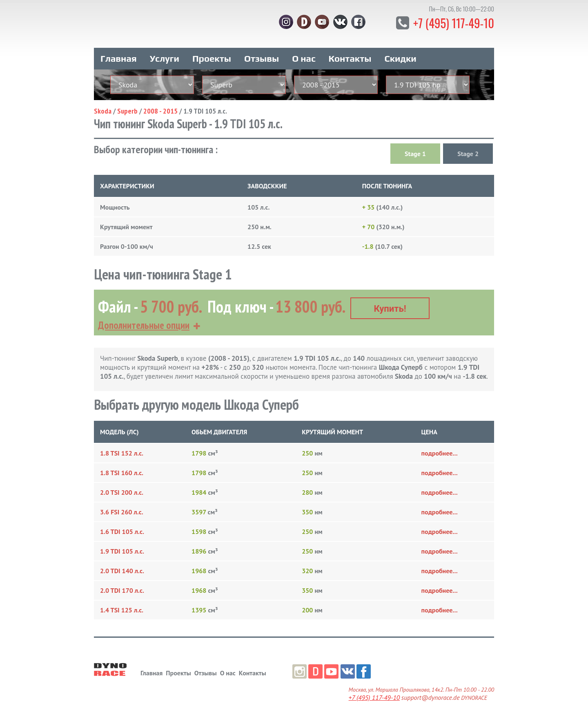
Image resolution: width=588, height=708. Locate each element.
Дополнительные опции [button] (144, 315)
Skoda (103, 105)
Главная (119, 52)
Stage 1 (415, 147)
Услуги (165, 52)
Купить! (390, 299)
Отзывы (262, 52)
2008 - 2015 (160, 105)
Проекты (212, 52)
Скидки (401, 52)
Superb (127, 105)
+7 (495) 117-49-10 (449, 22)
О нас (304, 52)
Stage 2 (468, 147)
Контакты (350, 52)
